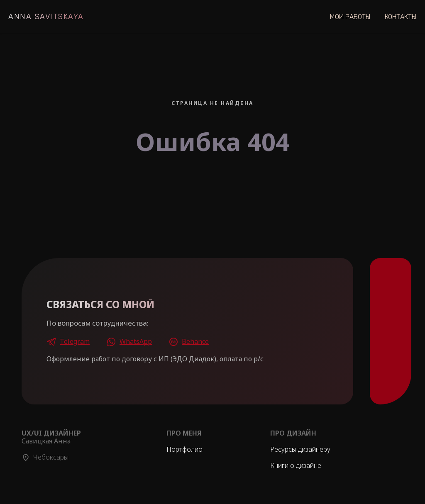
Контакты (401, 17)
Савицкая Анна (51, 437)
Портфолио (184, 449)
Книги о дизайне (296, 465)
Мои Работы (350, 17)
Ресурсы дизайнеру (300, 449)
